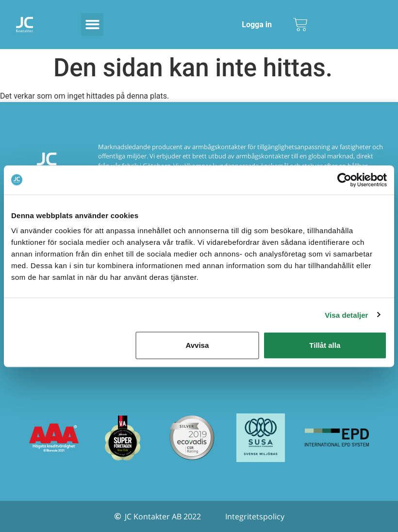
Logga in (257, 25)
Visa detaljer (346, 315)
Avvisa (197, 345)
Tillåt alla (325, 345)
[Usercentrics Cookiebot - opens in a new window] (344, 180)
